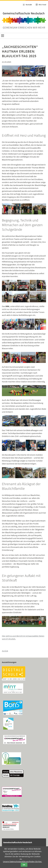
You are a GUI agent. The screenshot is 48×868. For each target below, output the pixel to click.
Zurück (5, 651)
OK (24, 865)
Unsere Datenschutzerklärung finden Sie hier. (22, 861)
